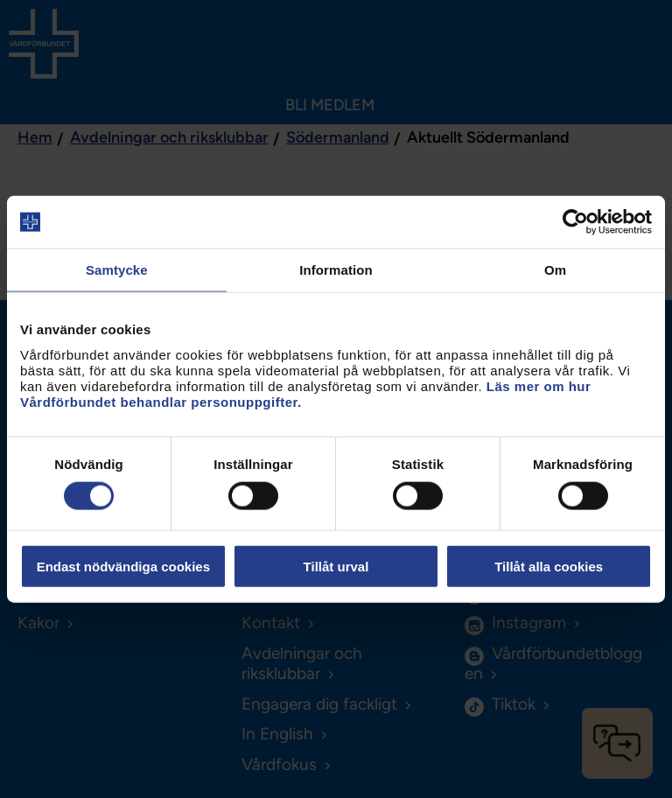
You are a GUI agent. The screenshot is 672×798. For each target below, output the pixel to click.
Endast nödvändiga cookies (123, 566)
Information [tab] (336, 270)
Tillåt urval (336, 566)
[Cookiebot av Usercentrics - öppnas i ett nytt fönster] (575, 222)
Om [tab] (555, 270)
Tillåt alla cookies (549, 566)
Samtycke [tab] (117, 270)
